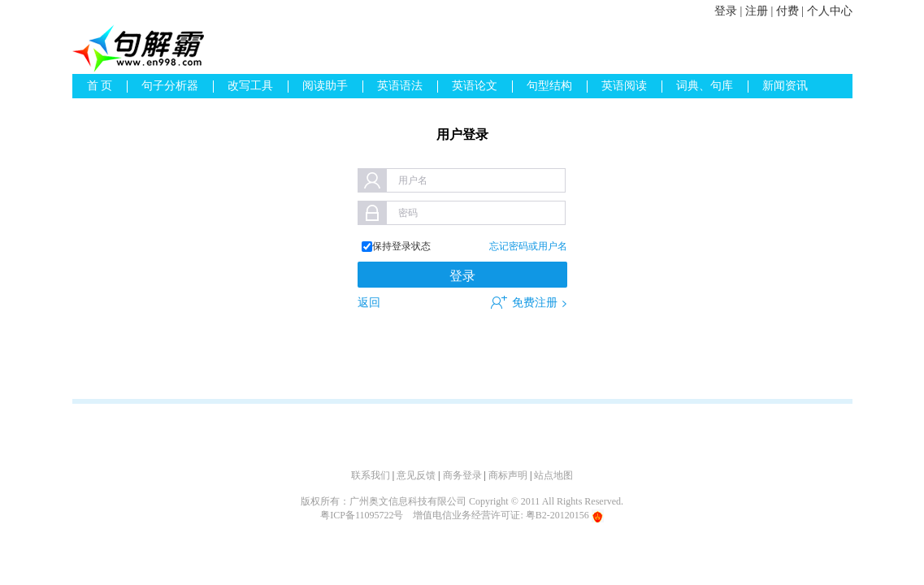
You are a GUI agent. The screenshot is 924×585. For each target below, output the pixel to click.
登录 (726, 11)
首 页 (100, 86)
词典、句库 (705, 86)
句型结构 (549, 86)
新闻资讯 (785, 86)
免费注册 (535, 303)
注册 (757, 11)
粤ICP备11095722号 (362, 515)
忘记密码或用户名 (528, 246)
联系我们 (371, 475)
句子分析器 (170, 86)
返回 (369, 303)
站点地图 (553, 475)
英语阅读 (624, 86)
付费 (787, 11)
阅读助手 (325, 86)
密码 (408, 213)
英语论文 (475, 86)
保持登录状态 (401, 246)
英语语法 (400, 86)
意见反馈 (416, 475)
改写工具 (250, 86)
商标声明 (508, 475)
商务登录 (462, 475)
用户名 (413, 180)
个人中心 (830, 11)
